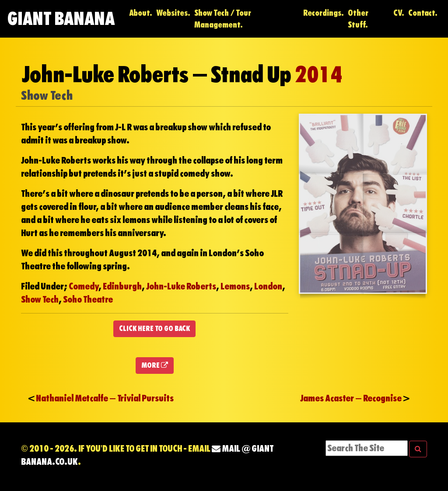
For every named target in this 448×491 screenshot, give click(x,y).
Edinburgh (122, 286)
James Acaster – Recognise (351, 398)
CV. (399, 13)
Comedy (84, 286)
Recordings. (324, 13)
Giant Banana (61, 19)
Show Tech (40, 299)
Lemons (235, 286)
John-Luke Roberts (181, 286)
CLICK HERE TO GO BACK (154, 329)
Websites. (173, 13)
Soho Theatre (88, 299)
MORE (155, 365)
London (268, 286)
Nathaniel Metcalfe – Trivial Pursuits (105, 398)
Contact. (423, 13)
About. (141, 13)
